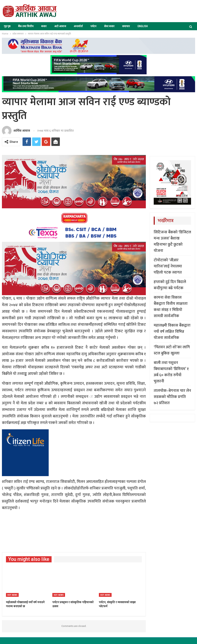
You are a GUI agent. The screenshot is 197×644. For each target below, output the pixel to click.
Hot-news (12, 595)
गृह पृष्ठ (7, 26)
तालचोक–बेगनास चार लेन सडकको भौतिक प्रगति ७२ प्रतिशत (172, 397)
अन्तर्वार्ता (78, 26)
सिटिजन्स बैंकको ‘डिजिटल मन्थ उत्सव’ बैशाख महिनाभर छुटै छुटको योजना (172, 241)
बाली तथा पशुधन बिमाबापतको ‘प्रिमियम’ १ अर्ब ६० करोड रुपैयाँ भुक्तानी (171, 372)
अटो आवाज (60, 26)
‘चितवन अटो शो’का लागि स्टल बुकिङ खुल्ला (172, 350)
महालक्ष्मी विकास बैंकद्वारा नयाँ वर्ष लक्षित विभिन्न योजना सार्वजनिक (172, 332)
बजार (44, 26)
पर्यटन (93, 26)
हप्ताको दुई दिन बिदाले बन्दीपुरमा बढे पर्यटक (170, 285)
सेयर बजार (109, 26)
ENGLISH (143, 26)
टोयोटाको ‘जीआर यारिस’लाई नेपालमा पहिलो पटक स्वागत (168, 266)
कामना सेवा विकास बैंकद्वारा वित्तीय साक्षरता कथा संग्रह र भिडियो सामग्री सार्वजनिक (171, 307)
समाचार (126, 26)
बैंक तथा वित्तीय (26, 26)
